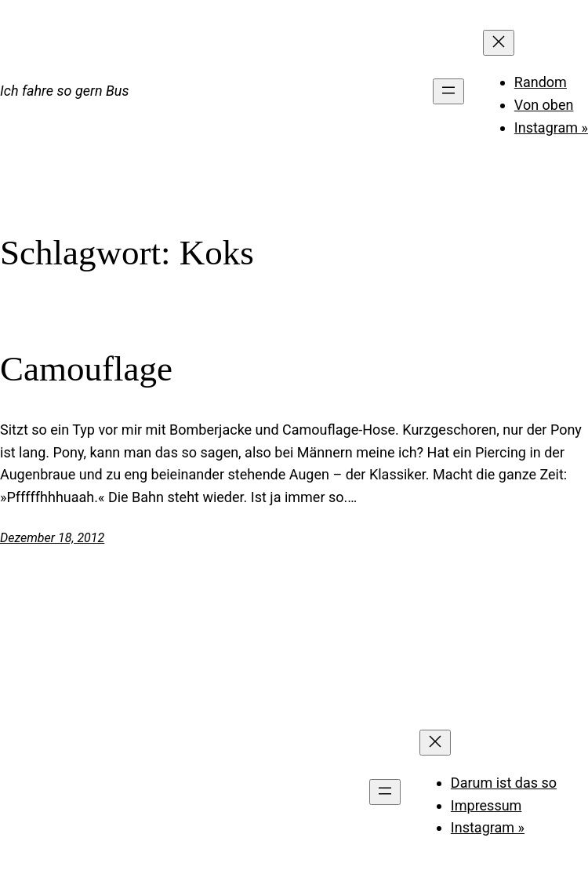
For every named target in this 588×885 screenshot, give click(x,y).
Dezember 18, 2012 (52, 538)
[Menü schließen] (499, 43)
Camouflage (86, 369)
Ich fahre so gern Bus (64, 91)
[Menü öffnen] (448, 91)
